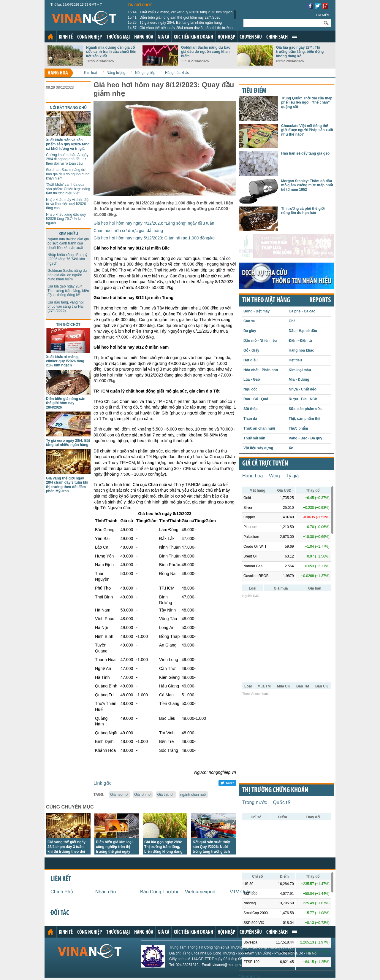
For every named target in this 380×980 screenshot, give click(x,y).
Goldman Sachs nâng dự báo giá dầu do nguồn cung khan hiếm (206, 52)
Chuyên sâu (251, 37)
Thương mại (118, 37)
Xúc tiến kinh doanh (193, 37)
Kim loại (90, 73)
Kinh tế (66, 37)
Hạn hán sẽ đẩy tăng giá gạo (305, 153)
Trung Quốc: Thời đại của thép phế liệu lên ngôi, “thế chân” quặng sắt (307, 103)
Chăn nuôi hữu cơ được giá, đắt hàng (128, 231)
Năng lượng (116, 73)
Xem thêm (294, 36)
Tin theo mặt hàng (266, 301)
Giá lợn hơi (143, 795)
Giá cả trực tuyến (265, 464)
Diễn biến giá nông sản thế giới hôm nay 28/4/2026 (174, 18)
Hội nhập (226, 37)
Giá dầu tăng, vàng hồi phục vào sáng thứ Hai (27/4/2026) (65, 307)
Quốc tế (282, 802)
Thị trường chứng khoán (275, 790)
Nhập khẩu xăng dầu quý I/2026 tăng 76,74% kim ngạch (66, 219)
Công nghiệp (90, 37)
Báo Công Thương (160, 892)
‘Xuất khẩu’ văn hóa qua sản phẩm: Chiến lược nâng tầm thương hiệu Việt (68, 189)
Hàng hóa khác (177, 73)
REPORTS (320, 301)
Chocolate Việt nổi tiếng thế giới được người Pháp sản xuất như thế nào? (307, 130)
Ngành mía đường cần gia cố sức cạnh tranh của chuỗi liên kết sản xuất (111, 52)
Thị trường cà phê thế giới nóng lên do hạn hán (303, 211)
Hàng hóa (144, 37)
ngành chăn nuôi (193, 795)
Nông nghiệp (145, 73)
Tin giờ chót (140, 5)
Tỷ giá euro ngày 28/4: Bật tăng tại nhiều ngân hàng (175, 23)
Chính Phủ (62, 892)
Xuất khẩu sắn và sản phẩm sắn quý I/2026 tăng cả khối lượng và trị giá (68, 144)
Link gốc (103, 783)
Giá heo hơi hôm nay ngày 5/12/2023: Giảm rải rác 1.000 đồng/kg (154, 238)
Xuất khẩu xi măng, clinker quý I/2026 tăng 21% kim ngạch (180, 12)
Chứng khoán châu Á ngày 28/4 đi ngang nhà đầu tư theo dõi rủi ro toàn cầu (67, 159)
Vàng (274, 476)
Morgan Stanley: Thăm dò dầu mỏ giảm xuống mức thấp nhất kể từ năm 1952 (307, 185)
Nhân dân (106, 892)
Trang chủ (50, 37)
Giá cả (163, 37)
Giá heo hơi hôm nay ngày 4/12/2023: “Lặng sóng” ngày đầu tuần (154, 223)
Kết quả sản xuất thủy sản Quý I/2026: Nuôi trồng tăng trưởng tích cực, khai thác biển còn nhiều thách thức (212, 852)
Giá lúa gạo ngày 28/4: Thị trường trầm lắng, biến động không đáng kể (300, 52)
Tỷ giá (292, 476)
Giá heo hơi (119, 795)
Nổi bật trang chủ (68, 108)
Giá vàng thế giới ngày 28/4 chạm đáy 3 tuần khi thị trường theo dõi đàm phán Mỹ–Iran (67, 485)
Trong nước (255, 802)
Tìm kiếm (322, 15)
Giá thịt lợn (166, 795)
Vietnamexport (200, 892)
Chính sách (277, 37)
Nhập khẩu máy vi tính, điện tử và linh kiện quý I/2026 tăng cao (68, 204)
